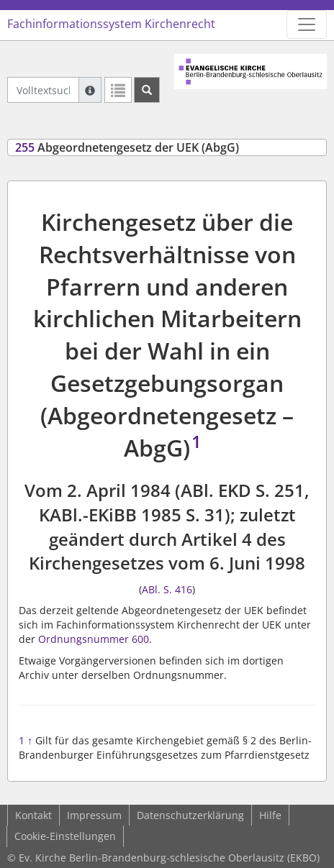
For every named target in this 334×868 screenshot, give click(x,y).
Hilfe (270, 815)
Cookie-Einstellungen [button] (65, 836)
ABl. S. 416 (167, 589)
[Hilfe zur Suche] (90, 90)
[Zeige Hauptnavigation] (307, 24)
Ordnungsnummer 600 (94, 639)
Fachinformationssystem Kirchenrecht (111, 24)
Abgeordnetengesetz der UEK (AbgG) (127, 147)
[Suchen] (147, 90)
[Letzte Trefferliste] (118, 90)
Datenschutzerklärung (190, 815)
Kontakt (33, 815)
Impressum (94, 815)
